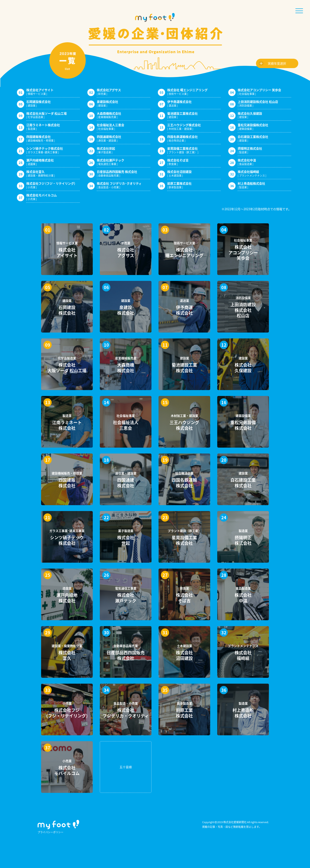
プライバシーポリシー (50, 832)
